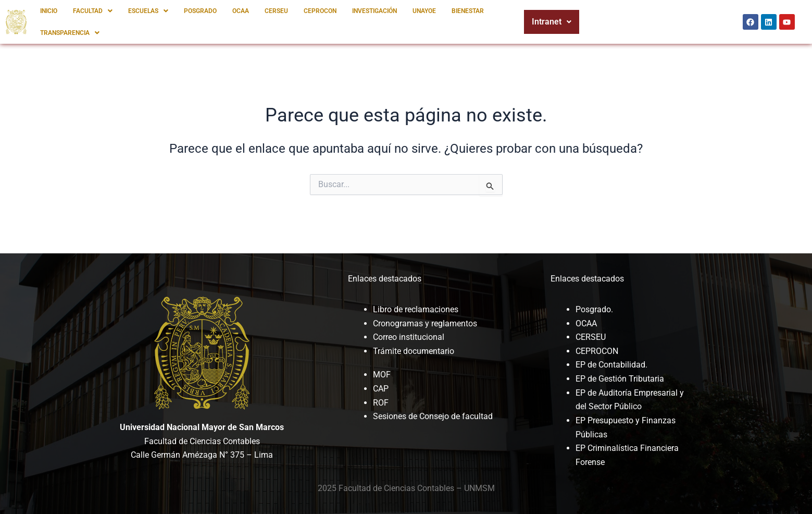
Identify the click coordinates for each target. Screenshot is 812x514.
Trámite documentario (414, 351)
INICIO (49, 11)
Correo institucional (409, 337)
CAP (381, 388)
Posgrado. (594, 309)
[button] (93, 11)
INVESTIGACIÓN (374, 11)
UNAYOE (424, 11)
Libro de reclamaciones (416, 309)
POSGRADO (200, 11)
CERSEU (276, 11)
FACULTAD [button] (93, 11)
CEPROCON (320, 11)
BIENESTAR (468, 11)
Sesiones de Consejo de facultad (433, 416)
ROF (381, 402)
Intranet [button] (552, 22)
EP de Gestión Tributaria (620, 378)
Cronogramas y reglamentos (425, 323)
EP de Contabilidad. (611, 365)
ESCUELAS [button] (148, 11)
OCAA (241, 11)
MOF (382, 375)
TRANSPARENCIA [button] (70, 33)
